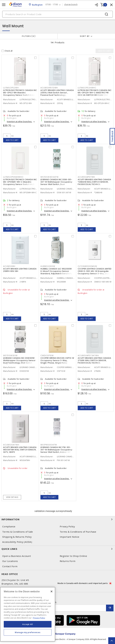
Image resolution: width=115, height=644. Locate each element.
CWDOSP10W (47, 356)
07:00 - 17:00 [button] (52, 5)
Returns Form (68, 561)
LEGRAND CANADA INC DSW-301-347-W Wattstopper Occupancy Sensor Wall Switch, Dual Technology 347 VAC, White (56, 183)
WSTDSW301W (10, 356)
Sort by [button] (85, 36)
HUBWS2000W (48, 266)
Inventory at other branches (20, 122)
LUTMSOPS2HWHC (87, 88)
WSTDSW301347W (49, 177)
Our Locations (10, 561)
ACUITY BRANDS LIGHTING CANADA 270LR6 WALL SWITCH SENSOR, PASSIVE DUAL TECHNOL (94, 361)
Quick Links (57, 549)
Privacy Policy (67, 527)
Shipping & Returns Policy (17, 537)
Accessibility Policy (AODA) (17, 542)
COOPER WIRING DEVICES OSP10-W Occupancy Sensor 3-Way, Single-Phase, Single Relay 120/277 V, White (57, 362)
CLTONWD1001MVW (87, 266)
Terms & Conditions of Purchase (78, 532)
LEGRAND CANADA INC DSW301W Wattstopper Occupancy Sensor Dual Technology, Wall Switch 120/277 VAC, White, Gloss (19, 362)
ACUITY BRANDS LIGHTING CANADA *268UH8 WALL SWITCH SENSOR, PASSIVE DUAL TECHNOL (94, 182)
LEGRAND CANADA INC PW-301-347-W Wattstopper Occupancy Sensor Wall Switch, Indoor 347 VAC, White (56, 451)
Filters (29, 36)
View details (12, 497)
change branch (71, 4)
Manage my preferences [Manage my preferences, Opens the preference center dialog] (28, 632)
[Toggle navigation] (4, 5)
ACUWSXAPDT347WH (88, 356)
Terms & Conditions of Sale (18, 532)
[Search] (57, 14)
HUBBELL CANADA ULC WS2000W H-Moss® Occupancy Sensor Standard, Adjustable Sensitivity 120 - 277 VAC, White (56, 273)
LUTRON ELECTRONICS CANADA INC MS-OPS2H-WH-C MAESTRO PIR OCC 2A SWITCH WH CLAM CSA (95, 93)
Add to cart (12, 140)
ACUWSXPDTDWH (49, 88)
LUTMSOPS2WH (11, 88)
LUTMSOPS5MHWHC (13, 177)
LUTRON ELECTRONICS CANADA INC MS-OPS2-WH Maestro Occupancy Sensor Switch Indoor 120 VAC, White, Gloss (20, 94)
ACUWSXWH (9, 266)
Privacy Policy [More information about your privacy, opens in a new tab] (39, 618)
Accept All (28, 624)
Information (57, 519)
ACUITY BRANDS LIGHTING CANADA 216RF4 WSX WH (20, 270)
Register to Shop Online (73, 556)
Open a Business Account (17, 556)
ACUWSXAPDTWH (86, 177)
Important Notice (69, 537)
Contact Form (10, 566)
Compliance (9, 527)
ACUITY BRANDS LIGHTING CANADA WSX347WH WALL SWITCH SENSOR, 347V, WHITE (20, 450)
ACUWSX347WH (11, 445)
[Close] (52, 591)
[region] (28, 614)
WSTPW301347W (49, 445)
